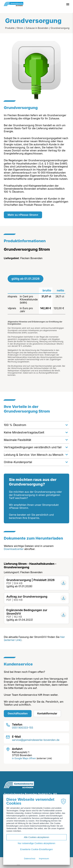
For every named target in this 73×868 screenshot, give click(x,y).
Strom (20, 28)
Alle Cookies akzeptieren (36, 837)
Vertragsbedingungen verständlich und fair (33, 447)
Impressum (44, 859)
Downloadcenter (14, 549)
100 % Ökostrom (15, 425)
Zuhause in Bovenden (37, 28)
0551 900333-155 (23, 728)
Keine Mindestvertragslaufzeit (24, 432)
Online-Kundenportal (18, 462)
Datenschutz (30, 859)
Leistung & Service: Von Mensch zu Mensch (34, 455)
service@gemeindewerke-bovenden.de (36, 740)
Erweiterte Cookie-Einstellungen (37, 849)
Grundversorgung (60, 28)
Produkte (10, 28)
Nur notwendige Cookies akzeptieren (36, 843)
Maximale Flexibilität (18, 440)
